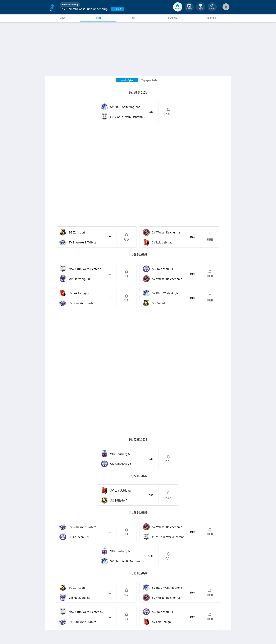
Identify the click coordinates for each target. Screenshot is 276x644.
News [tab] (62, 18)
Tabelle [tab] (135, 18)
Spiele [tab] (98, 18)
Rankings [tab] (173, 18)
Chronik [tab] (212, 18)
